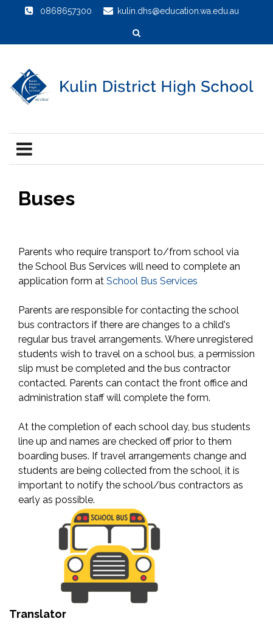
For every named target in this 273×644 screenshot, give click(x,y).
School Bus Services (152, 281)
